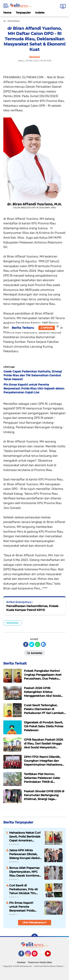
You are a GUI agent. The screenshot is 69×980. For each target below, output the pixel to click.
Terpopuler (23, 13)
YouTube (50, 955)
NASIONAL (13, 623)
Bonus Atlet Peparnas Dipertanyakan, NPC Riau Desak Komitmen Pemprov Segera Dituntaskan (25, 872)
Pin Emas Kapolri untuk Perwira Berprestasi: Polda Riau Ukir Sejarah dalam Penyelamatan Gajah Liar (24, 907)
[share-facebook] (26, 644)
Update (47, 328)
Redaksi (21, 962)
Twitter (43, 952)
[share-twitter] (32, 644)
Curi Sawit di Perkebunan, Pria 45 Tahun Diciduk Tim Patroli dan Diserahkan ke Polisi (25, 889)
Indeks (40, 13)
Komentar (34, 653)
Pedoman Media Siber (40, 962)
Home (7, 13)
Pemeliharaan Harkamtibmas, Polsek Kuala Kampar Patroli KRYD (32, 608)
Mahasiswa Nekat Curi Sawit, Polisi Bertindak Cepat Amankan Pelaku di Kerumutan (25, 837)
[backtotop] (35, 937)
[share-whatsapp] (38, 644)
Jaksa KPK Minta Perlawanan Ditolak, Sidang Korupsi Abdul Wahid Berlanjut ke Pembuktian (24, 854)
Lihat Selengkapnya (34, 922)
